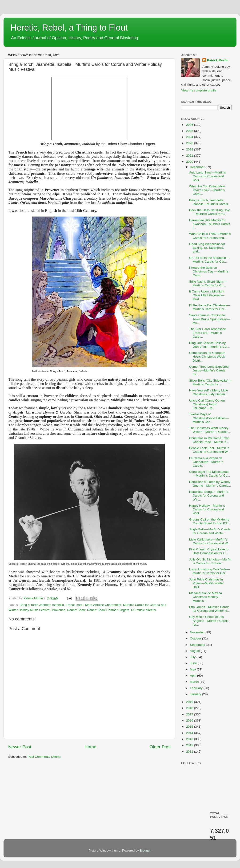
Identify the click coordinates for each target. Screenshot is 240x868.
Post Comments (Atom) (44, 757)
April (194, 676)
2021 (190, 156)
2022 (190, 149)
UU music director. (144, 610)
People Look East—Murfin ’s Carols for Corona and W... (210, 450)
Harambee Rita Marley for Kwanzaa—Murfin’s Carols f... (210, 224)
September (198, 645)
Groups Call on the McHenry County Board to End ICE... (210, 521)
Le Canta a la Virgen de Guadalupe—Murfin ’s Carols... (206, 462)
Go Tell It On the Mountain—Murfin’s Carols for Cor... (209, 260)
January (196, 694)
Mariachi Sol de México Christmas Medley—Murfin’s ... (206, 597)
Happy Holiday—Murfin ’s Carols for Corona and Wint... (207, 509)
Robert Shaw (76, 610)
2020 (190, 162)
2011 (190, 752)
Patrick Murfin (218, 60)
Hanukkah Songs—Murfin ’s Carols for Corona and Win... (209, 495)
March (195, 682)
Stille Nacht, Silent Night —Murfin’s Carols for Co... (208, 283)
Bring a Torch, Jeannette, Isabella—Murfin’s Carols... (210, 202)
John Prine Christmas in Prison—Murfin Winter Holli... (206, 583)
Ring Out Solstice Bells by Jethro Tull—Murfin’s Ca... (209, 345)
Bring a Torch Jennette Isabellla (42, 605)
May (193, 669)
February (197, 688)
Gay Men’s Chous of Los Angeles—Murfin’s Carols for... (209, 621)
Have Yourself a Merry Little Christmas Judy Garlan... (209, 392)
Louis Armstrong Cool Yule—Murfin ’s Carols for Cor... (209, 571)
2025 (190, 131)
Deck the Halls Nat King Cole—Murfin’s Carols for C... (210, 212)
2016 (190, 720)
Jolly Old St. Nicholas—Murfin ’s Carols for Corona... (210, 561)
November (198, 632)
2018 (190, 708)
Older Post (160, 747)
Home (90, 747)
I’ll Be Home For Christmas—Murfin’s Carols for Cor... (210, 307)
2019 (190, 702)
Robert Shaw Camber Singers (108, 610)
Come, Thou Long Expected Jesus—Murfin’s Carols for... (209, 370)
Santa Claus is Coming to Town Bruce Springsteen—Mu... (210, 319)
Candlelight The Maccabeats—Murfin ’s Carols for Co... (210, 474)
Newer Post (20, 747)
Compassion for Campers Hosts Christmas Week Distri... (207, 357)
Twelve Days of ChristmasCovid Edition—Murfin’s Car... (209, 418)
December (198, 167)
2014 (190, 733)
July (193, 657)
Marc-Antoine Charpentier (103, 605)
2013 (190, 739)
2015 (190, 727)
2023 (190, 143)
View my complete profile (199, 90)
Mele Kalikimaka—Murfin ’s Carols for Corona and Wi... (210, 541)
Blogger (145, 850)
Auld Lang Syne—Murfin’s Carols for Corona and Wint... (208, 176)
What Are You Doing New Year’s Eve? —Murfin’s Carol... (207, 190)
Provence (59, 610)
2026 (190, 125)
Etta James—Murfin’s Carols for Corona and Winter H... (210, 609)
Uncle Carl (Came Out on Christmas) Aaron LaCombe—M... (207, 404)
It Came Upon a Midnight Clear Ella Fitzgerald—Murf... (207, 295)
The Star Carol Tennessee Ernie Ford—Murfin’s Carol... (208, 333)
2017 (190, 714)
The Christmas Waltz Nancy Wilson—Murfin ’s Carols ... (210, 430)
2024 (190, 137)
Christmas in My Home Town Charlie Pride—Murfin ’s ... (209, 440)
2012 (190, 745)
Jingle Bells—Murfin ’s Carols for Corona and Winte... (210, 531)
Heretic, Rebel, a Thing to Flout (69, 28)
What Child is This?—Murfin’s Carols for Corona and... (210, 236)
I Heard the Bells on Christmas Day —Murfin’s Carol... (209, 271)
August (195, 651)
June (194, 663)
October (196, 638)
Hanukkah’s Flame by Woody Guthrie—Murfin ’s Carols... (210, 484)
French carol (74, 605)
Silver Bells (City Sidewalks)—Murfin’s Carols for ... (210, 382)
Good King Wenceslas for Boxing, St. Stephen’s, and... (207, 248)
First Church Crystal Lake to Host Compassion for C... (209, 551)
